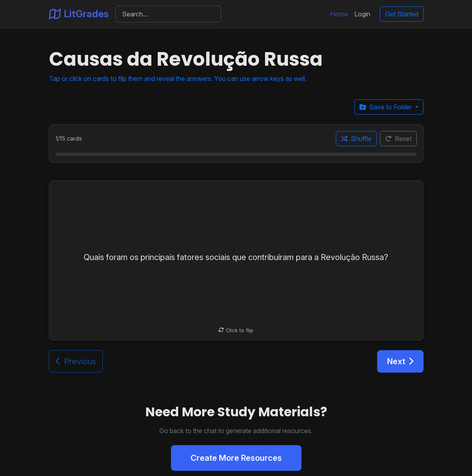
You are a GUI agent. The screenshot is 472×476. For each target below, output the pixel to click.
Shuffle (356, 139)
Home (339, 14)
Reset (398, 139)
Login (362, 14)
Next (400, 361)
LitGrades (79, 14)
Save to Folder (386, 107)
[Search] (168, 14)
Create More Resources (236, 458)
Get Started (402, 14)
